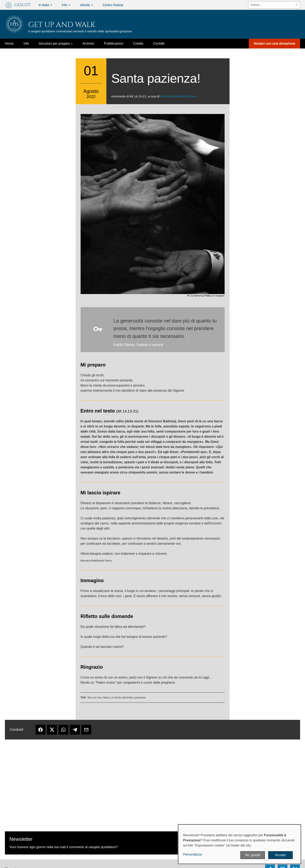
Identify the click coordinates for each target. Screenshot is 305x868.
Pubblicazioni (114, 43)
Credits (138, 43)
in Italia (45, 5)
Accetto (280, 855)
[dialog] (240, 844)
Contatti (159, 43)
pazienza (140, 697)
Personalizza (192, 854)
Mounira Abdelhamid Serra (179, 96)
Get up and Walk (62, 25)
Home (9, 43)
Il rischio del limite (122, 697)
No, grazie (253, 855)
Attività (86, 5)
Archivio (88, 43)
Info (66, 5)
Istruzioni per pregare (56, 43)
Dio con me (94, 697)
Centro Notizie (113, 5)
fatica (106, 697)
